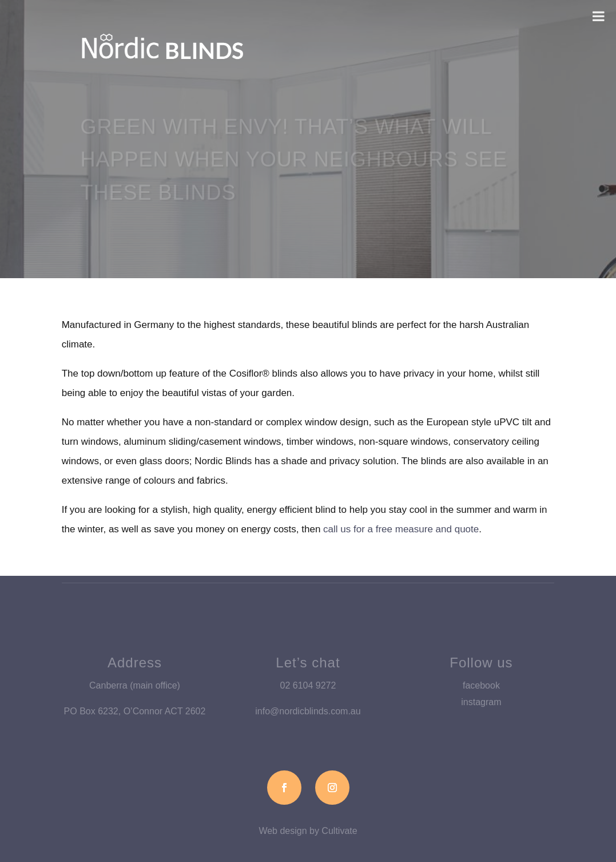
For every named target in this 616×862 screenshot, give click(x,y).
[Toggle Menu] (599, 16)
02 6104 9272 (308, 685)
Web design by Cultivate (308, 831)
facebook (481, 685)
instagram (481, 702)
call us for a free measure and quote (401, 529)
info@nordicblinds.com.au (308, 711)
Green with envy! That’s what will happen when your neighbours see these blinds (293, 163)
